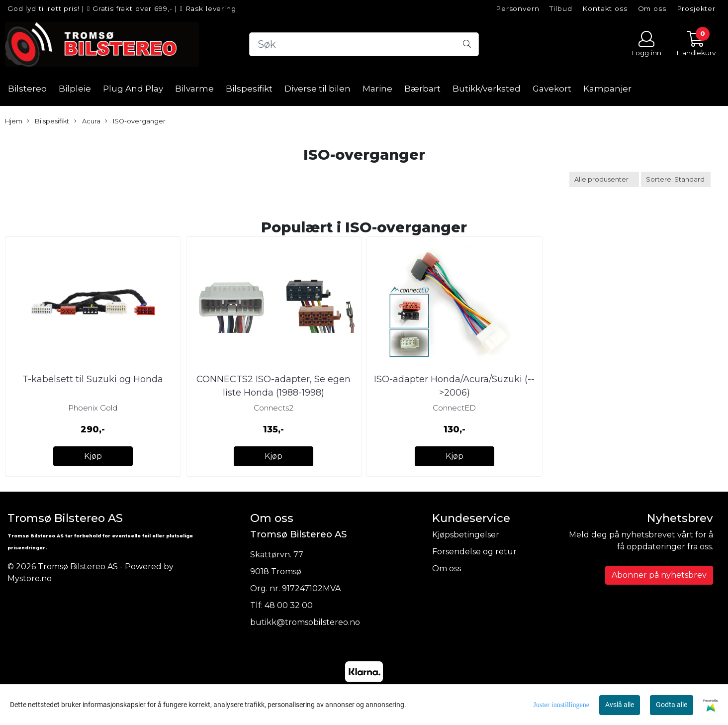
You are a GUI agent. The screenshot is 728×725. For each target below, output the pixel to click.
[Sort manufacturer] (604, 179)
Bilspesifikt (249, 89)
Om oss (652, 8)
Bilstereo (27, 89)
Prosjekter (696, 8)
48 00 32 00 (289, 605)
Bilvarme (194, 89)
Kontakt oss (605, 8)
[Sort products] (676, 179)
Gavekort (552, 89)
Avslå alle (620, 705)
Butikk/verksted (487, 89)
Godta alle (672, 705)
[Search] (364, 44)
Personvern (518, 8)
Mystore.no (30, 578)
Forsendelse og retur (474, 552)
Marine (377, 89)
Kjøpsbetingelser (466, 535)
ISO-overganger (135, 121)
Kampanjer (607, 89)
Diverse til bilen (318, 89)
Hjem (14, 121)
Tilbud (561, 8)
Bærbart (422, 89)
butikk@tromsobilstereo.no (305, 622)
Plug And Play (133, 89)
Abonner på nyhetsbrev (659, 575)
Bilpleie (75, 89)
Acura (87, 121)
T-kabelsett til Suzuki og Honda (93, 379)
